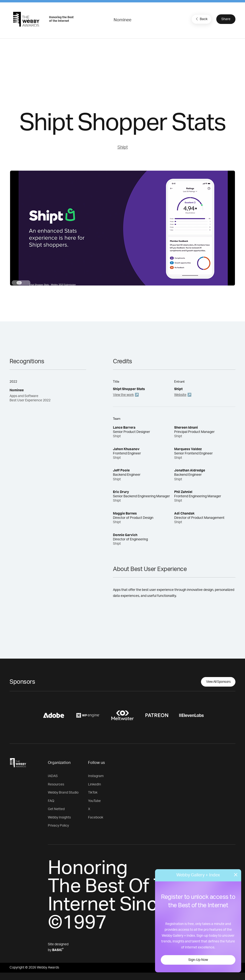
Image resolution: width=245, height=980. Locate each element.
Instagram (96, 776)
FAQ (51, 801)
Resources (56, 784)
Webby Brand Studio (63, 793)
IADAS (53, 776)
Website (180, 395)
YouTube (94, 801)
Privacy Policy (58, 826)
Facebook (96, 818)
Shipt (123, 147)
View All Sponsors (218, 682)
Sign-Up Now (198, 960)
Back (201, 19)
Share (226, 19)
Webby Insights (59, 818)
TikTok (93, 793)
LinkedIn (95, 784)
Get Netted (56, 809)
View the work (123, 395)
